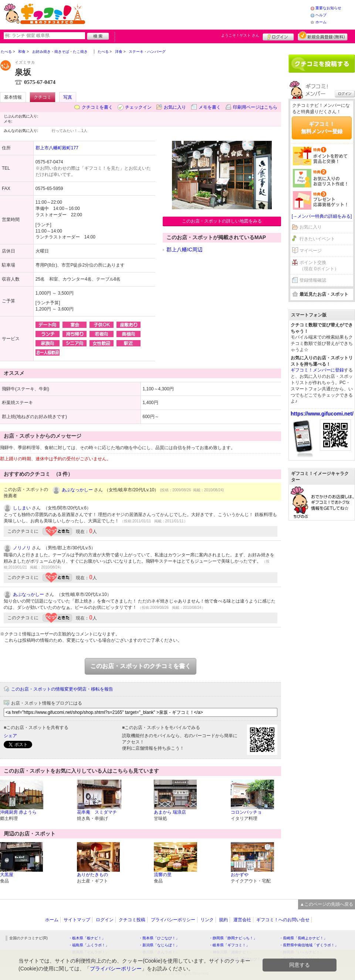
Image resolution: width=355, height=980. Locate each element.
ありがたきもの (92, 875)
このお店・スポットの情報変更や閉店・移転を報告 (62, 689)
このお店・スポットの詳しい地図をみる (222, 221)
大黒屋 (7, 875)
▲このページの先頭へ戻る (327, 904)
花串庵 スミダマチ (97, 812)
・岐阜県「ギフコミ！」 (229, 945)
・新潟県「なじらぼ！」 (159, 945)
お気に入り (175, 107)
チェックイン (138, 107)
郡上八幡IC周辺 (185, 250)
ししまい (22, 508)
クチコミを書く (97, 107)
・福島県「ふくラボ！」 (89, 945)
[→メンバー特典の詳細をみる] (322, 216)
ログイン (278, 36)
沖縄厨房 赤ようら (18, 812)
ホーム (321, 22)
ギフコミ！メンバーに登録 (317, 370)
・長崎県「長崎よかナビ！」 (303, 938)
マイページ (311, 251)
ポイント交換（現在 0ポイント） (319, 266)
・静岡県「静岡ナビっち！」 (233, 938)
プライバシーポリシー (173, 920)
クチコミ (43, 97)
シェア (10, 736)
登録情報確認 (313, 280)
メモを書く (210, 107)
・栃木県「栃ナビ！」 (87, 938)
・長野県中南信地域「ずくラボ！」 (309, 945)
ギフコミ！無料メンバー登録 (322, 128)
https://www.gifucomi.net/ (322, 414)
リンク (207, 920)
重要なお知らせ (328, 8)
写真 (68, 97)
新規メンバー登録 (323, 36)
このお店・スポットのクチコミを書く (141, 666)
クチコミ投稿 (132, 920)
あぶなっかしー (77, 490)
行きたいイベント (317, 239)
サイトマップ (77, 920)
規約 (223, 920)
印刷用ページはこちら (255, 107)
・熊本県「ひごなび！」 (159, 938)
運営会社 (242, 920)
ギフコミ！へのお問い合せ (283, 920)
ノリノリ (22, 548)
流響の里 (163, 875)
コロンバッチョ (246, 812)
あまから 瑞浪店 (170, 812)
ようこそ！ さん (240, 35)
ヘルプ (321, 15)
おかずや (240, 875)
